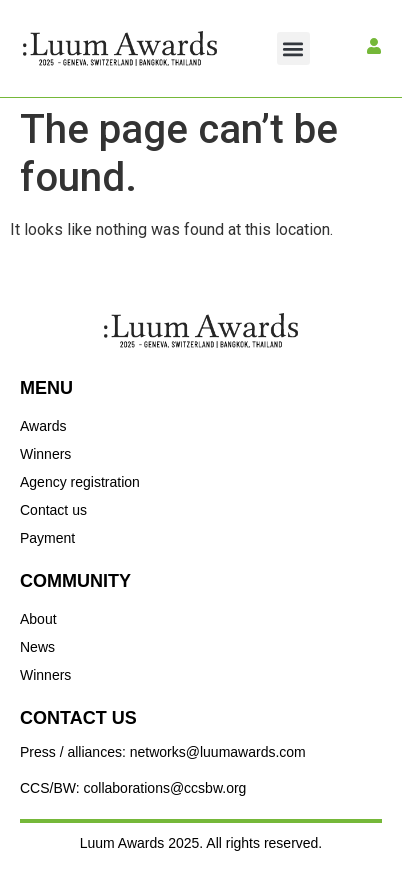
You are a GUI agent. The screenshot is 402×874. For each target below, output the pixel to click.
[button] (293, 48)
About (38, 619)
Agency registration (80, 482)
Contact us (53, 510)
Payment (47, 538)
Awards (43, 426)
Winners (45, 454)
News (37, 647)
